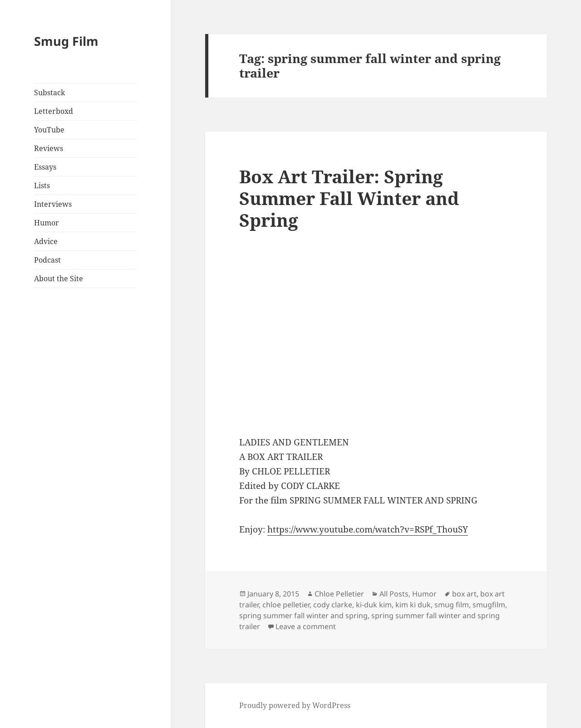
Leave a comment (306, 626)
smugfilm (489, 605)
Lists (42, 186)
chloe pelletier (286, 605)
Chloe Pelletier (339, 594)
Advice (46, 241)
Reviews (49, 148)
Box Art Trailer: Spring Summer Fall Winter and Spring (349, 198)
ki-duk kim (374, 605)
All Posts (394, 594)
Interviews (53, 204)
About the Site (59, 278)
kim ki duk (413, 605)
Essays (45, 167)
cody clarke (333, 605)
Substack (49, 93)
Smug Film (66, 41)
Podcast (47, 260)
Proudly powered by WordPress (295, 705)
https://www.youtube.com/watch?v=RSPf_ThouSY (368, 529)
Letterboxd (54, 111)
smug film (452, 605)
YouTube (49, 130)
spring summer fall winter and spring (303, 616)
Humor (47, 223)
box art (464, 594)
